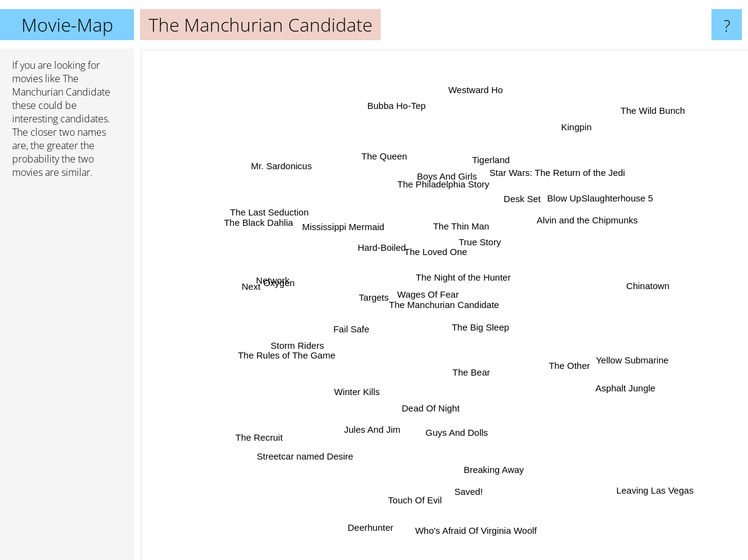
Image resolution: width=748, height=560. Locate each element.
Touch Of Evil (411, 480)
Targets (355, 313)
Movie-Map (67, 25)
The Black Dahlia (275, 232)
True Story (472, 250)
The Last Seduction (269, 210)
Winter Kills (369, 376)
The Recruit (288, 415)
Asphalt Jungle (602, 383)
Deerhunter (380, 496)
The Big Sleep (499, 353)
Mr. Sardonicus (303, 186)
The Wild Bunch (647, 106)
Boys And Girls (445, 196)
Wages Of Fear (432, 283)
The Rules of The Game (294, 343)
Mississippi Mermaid (348, 221)
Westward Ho (469, 123)
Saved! (461, 465)
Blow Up (574, 172)
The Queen (392, 173)
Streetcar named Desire (324, 440)
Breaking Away (485, 455)
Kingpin (558, 148)
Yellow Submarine (611, 358)
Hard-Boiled (360, 231)
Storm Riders (309, 332)
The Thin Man (451, 242)
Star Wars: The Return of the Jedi (541, 193)
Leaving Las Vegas (668, 504)
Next (281, 288)
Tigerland (482, 182)
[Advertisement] (67, 374)
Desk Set (510, 208)
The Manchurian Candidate (444, 305)
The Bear (476, 372)
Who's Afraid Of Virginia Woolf (471, 509)
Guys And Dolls (454, 433)
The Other (549, 355)
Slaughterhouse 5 (598, 212)
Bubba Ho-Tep (400, 135)
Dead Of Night (436, 404)
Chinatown (661, 279)
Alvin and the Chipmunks (568, 228)
